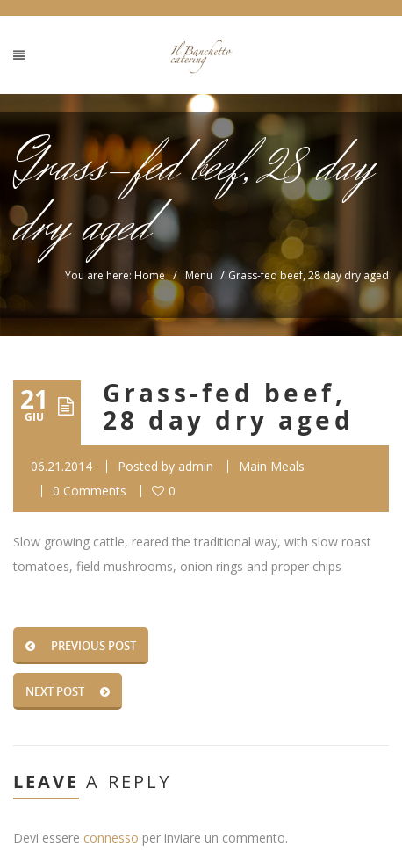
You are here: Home (115, 275)
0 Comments (90, 491)
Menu (199, 275)
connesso (111, 838)
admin (196, 466)
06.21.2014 (61, 466)
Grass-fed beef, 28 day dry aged (228, 407)
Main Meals (272, 466)
